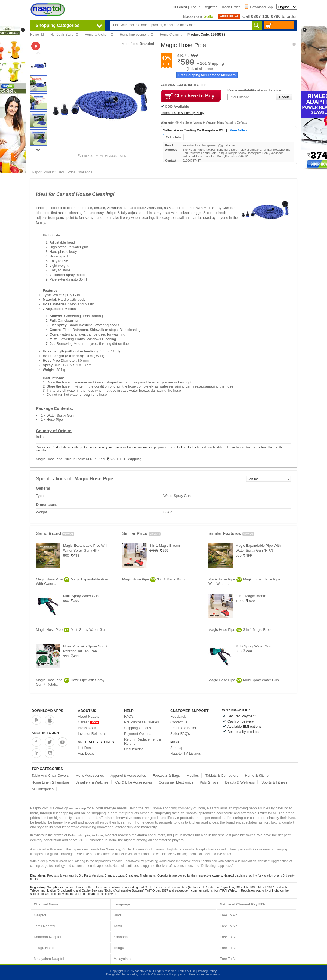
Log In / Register (204, 7)
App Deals (86, 753)
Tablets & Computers (222, 775)
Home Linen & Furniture (50, 782)
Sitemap (177, 748)
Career (89, 722)
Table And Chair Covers (50, 775)
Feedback (178, 716)
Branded (147, 44)
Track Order (231, 7)
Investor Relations (92, 734)
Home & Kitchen (258, 775)
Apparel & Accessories (128, 775)
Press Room (88, 728)
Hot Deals (86, 748)
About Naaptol (89, 716)
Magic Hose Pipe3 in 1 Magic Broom (155, 579)
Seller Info (173, 137)
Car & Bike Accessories (133, 782)
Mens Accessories (90, 775)
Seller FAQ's (180, 734)
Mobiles (193, 775)
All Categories (43, 789)
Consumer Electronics (176, 782)
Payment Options (138, 734)
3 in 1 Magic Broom (165, 546)
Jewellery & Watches (92, 782)
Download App (259, 7)
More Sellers (238, 130)
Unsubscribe (134, 749)
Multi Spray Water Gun (81, 596)
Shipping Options (138, 728)
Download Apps (47, 711)
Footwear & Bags (166, 775)
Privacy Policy (207, 971)
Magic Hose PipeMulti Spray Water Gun (71, 630)
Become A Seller (183, 728)
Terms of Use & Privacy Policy (183, 113)
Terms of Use (187, 971)
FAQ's (129, 716)
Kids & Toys (209, 782)
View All (68, 534)
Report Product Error (48, 172)
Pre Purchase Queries (141, 722)
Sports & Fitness (274, 782)
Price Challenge (80, 172)
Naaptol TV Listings (186, 753)
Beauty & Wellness (240, 782)
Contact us (179, 722)
